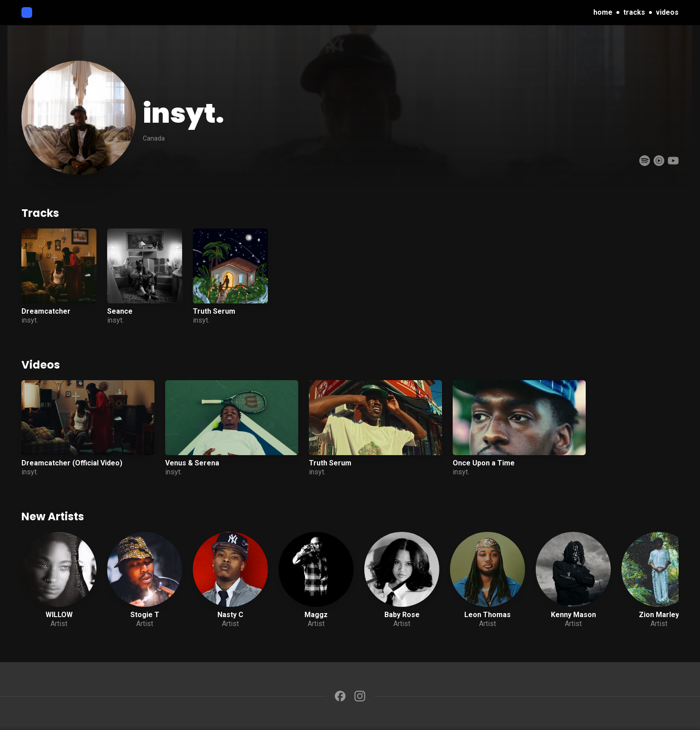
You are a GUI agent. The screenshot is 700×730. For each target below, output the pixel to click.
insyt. (30, 320)
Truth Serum (214, 311)
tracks (634, 12)
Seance (120, 311)
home (603, 12)
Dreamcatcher (46, 311)
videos (667, 12)
